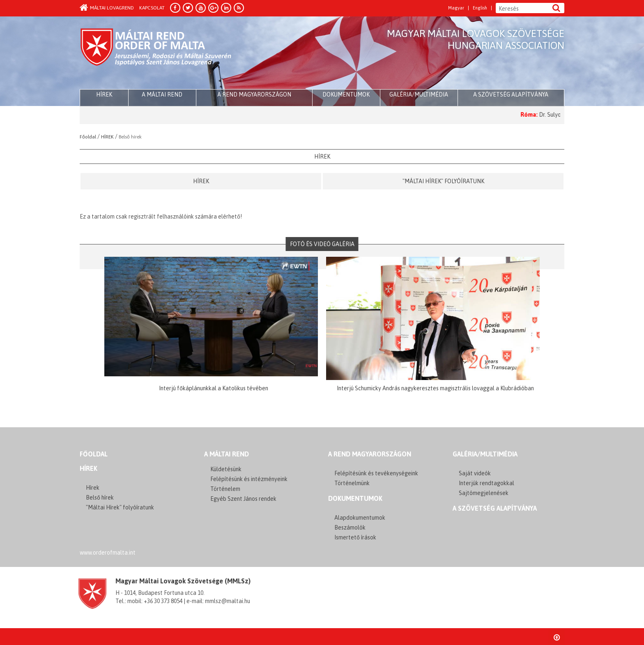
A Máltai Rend (162, 94)
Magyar (456, 8)
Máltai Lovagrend (107, 8)
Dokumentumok (346, 94)
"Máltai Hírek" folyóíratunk (443, 181)
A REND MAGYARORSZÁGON (370, 454)
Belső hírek (100, 498)
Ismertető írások (355, 537)
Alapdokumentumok (360, 518)
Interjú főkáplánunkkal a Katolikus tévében (214, 388)
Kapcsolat (152, 8)
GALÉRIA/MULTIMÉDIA (485, 454)
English (480, 8)
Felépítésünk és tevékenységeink (376, 473)
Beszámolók (350, 528)
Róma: (536, 115)
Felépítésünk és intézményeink (249, 479)
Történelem (225, 489)
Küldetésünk (226, 469)
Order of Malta (156, 53)
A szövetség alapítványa (511, 94)
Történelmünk (352, 483)
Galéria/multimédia (419, 94)
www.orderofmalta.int (108, 553)
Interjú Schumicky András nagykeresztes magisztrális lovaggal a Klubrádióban (435, 388)
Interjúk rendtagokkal (486, 483)
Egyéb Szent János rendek (243, 499)
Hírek (201, 181)
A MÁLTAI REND (227, 454)
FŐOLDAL (94, 454)
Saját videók (475, 473)
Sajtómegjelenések (484, 493)
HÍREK (104, 94)
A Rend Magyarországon (254, 94)
